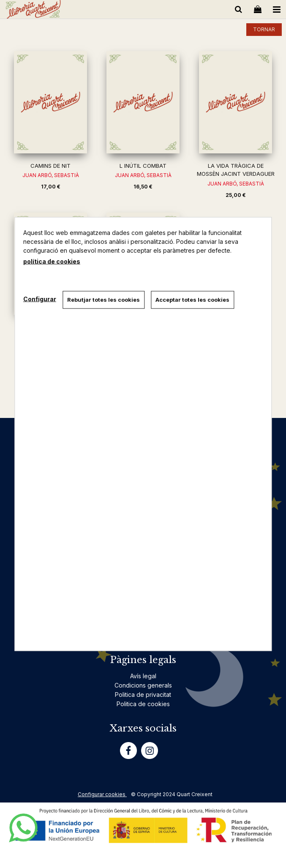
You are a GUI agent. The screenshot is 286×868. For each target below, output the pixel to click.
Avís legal (143, 676)
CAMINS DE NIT (50, 166)
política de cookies (52, 261)
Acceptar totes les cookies (192, 300)
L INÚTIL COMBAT (143, 166)
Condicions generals (143, 685)
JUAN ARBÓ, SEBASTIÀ (51, 175)
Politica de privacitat (143, 695)
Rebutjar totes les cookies (104, 300)
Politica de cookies (143, 704)
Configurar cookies (102, 794)
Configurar (40, 299)
